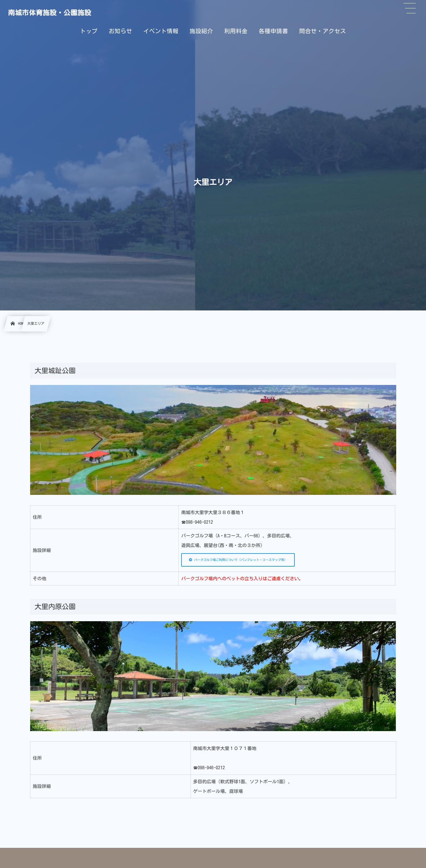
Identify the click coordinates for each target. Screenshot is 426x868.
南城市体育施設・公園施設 (50, 13)
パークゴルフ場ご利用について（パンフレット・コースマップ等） (238, 560)
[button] (410, 8)
